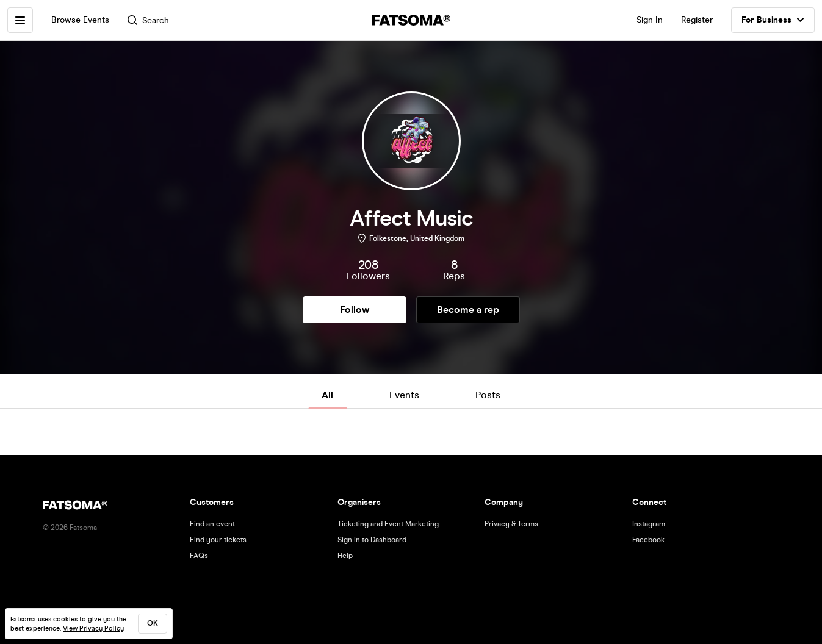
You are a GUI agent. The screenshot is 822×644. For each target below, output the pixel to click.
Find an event (212, 524)
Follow (355, 309)
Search (148, 20)
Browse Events (80, 20)
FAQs (199, 556)
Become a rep (468, 309)
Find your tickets (218, 540)
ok (153, 623)
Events (404, 395)
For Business (773, 20)
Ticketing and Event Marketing (388, 524)
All (327, 395)
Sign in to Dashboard (372, 540)
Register (697, 20)
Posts (488, 395)
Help (345, 556)
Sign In (650, 20)
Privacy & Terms (511, 524)
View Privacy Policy (93, 628)
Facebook (648, 540)
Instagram (649, 524)
